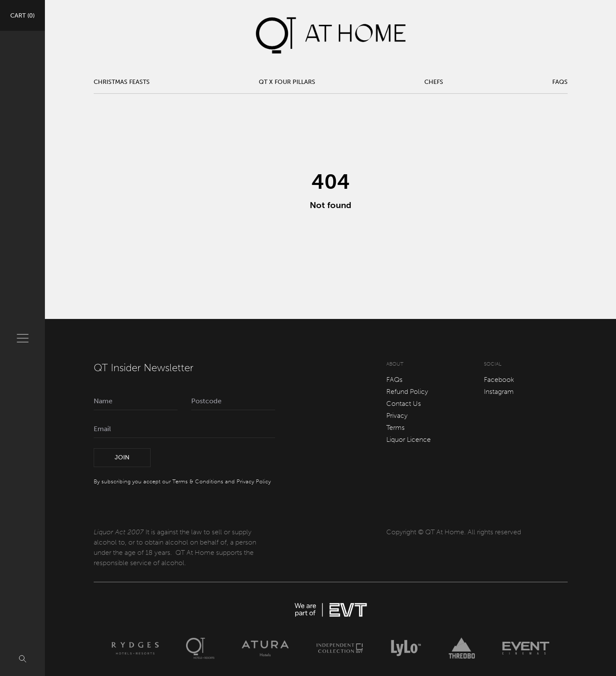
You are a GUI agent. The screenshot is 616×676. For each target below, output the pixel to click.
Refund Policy (407, 392)
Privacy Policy (254, 481)
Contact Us (404, 404)
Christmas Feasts (122, 82)
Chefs (434, 82)
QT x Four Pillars (287, 82)
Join (122, 457)
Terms (395, 427)
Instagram (499, 392)
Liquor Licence (409, 439)
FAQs (560, 82)
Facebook (499, 380)
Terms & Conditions (198, 481)
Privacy (397, 415)
